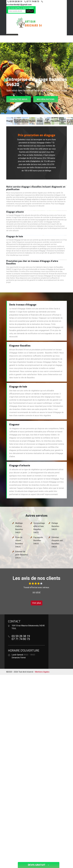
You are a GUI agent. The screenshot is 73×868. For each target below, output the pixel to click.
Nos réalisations (46, 99)
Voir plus (37, 603)
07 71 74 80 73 (32, 1)
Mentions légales (42, 672)
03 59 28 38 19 (15, 1)
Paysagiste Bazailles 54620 (38, 540)
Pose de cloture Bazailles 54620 (19, 542)
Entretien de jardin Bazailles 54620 (21, 555)
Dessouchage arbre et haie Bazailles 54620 (39, 528)
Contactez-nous (19, 99)
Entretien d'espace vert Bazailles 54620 (57, 542)
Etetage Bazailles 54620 (55, 526)
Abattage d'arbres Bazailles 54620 (19, 528)
